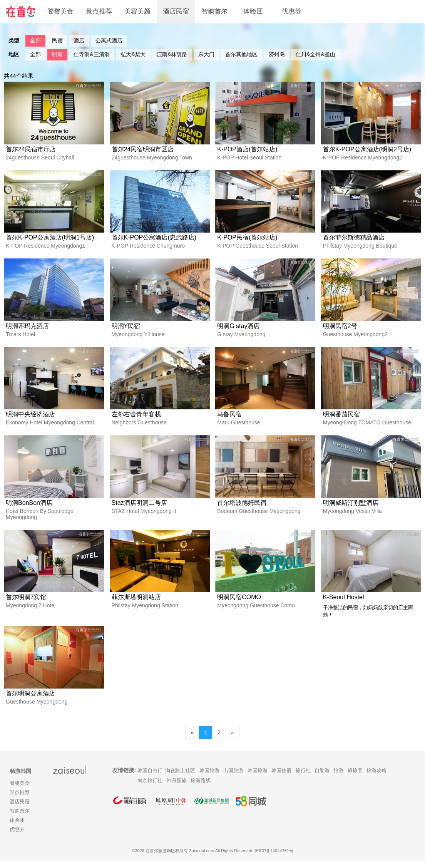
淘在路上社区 (180, 777)
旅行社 (303, 777)
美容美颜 (137, 11)
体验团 (253, 11)
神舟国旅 (177, 787)
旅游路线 (201, 787)
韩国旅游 (209, 777)
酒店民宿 (176, 11)
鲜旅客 (355, 777)
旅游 (338, 777)
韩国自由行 (150, 777)
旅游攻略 (376, 777)
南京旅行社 (150, 787)
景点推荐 (99, 11)
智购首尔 (214, 11)
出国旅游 (233, 777)
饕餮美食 (60, 11)
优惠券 (292, 11)
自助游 (322, 777)
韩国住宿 (281, 777)
